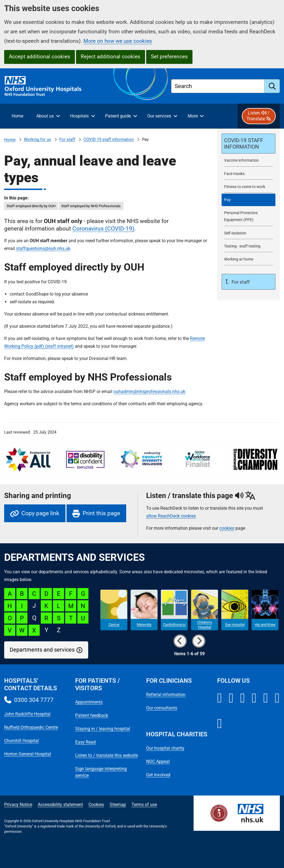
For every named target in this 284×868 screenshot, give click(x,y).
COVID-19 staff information (109, 139)
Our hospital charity (165, 748)
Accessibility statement (60, 805)
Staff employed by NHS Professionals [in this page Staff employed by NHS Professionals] (91, 206)
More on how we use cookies (118, 41)
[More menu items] (196, 116)
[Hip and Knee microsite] (265, 610)
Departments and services (42, 650)
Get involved (158, 775)
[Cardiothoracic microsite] (174, 610)
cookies (227, 528)
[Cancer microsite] (114, 610)
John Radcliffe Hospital (27, 714)
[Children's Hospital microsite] (205, 610)
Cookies (96, 805)
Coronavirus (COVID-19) (103, 229)
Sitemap (118, 805)
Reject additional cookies (111, 57)
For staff (67, 139)
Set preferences (169, 57)
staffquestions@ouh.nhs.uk (43, 248)
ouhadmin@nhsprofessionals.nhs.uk (149, 392)
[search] (272, 86)
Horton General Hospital (28, 754)
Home (10, 140)
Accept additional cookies (40, 57)
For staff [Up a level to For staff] (240, 282)
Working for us (37, 139)
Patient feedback (92, 715)
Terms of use (144, 805)
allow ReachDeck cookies (171, 516)
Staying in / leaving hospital (103, 729)
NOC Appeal (158, 761)
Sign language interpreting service (101, 772)
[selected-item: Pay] (248, 200)
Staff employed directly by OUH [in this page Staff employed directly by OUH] (31, 206)
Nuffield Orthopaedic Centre (31, 727)
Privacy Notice (18, 805)
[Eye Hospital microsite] (235, 610)
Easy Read (85, 742)
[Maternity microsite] (144, 610)
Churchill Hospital (21, 741)
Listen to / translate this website (106, 755)
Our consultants (162, 708)
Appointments (89, 702)
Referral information (166, 695)
